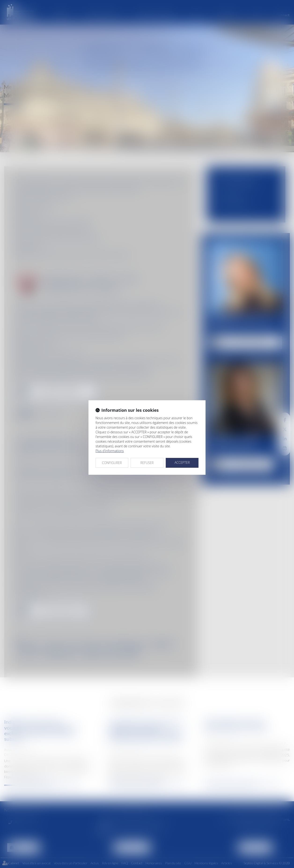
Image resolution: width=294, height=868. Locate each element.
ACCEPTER (182, 462)
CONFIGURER (112, 463)
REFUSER (147, 463)
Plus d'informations (110, 451)
